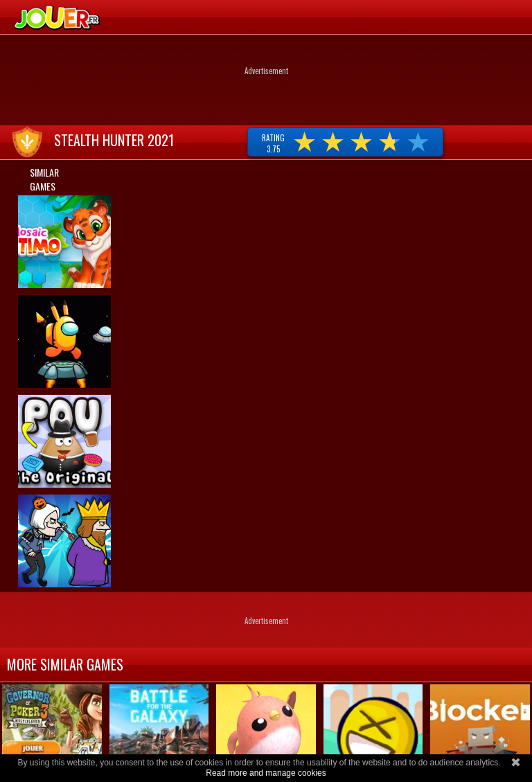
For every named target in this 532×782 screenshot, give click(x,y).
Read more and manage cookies (266, 773)
